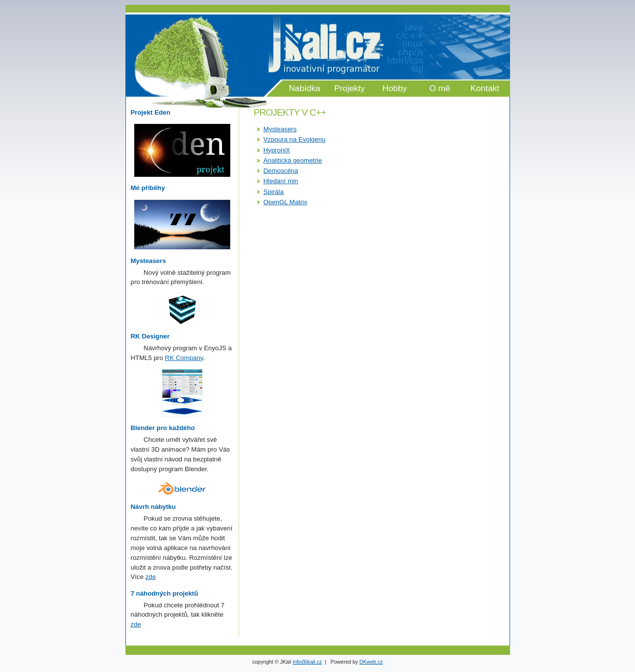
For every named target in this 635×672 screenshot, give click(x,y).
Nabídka (304, 88)
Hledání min (281, 181)
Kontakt (485, 88)
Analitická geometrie (293, 160)
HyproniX (277, 150)
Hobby (395, 88)
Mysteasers (280, 129)
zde (151, 577)
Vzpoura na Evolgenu (295, 139)
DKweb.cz (371, 662)
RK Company (184, 358)
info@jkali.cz (307, 662)
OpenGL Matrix (285, 202)
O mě (440, 88)
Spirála (274, 192)
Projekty (349, 88)
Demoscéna (281, 171)
